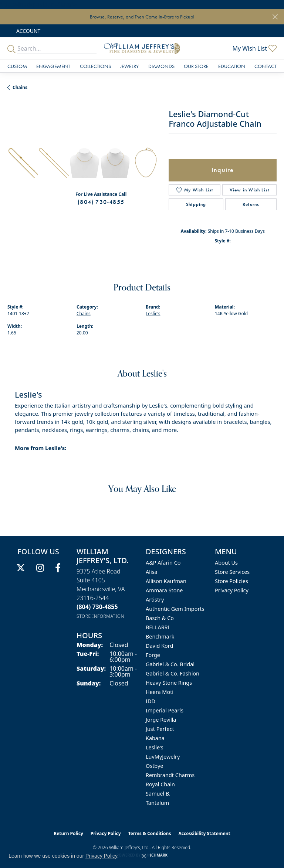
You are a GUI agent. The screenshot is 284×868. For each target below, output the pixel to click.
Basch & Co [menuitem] (160, 618)
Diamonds (161, 66)
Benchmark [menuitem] (160, 636)
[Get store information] (100, 616)
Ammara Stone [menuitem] (164, 590)
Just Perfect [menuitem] (160, 729)
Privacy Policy (232, 590)
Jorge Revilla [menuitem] (161, 720)
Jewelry (129, 66)
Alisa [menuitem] (152, 572)
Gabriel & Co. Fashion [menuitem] (173, 673)
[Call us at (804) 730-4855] (97, 607)
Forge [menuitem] (153, 655)
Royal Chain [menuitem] (160, 784)
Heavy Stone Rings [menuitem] (169, 683)
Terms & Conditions (150, 833)
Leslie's (153, 314)
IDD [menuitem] (151, 701)
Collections (95, 66)
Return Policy (68, 833)
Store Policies (231, 581)
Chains (20, 87)
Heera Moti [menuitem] (160, 692)
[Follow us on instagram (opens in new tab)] (40, 568)
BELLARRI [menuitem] (158, 627)
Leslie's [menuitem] (155, 747)
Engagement (53, 66)
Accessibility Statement (204, 833)
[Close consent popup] (144, 856)
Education (232, 66)
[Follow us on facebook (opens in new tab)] (58, 568)
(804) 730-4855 (101, 202)
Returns (251, 204)
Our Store (196, 66)
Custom (17, 66)
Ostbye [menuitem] (154, 766)
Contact (266, 66)
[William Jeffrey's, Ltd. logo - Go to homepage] (142, 48)
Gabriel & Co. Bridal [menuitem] (170, 664)
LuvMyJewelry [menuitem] (163, 757)
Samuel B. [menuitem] (158, 794)
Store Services (232, 572)
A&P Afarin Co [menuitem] (163, 563)
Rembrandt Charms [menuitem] (170, 775)
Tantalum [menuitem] (157, 803)
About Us (226, 563)
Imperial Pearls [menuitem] (165, 710)
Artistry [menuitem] (155, 600)
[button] (28, 31)
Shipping (196, 204)
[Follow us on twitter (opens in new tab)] (21, 568)
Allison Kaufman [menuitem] (166, 581)
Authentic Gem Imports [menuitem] (175, 609)
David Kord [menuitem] (159, 646)
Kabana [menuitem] (155, 738)
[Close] (275, 17)
